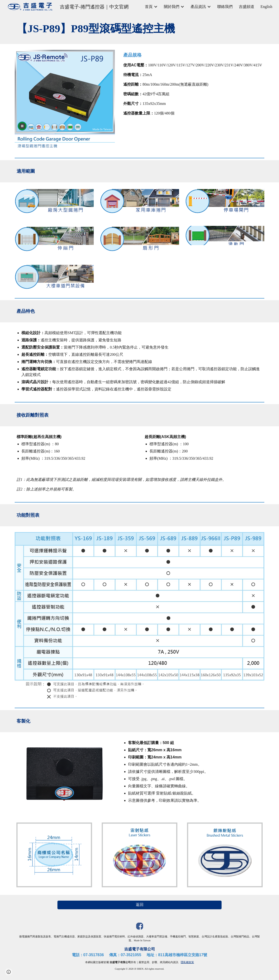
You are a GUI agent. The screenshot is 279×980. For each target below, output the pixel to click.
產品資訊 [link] (198, 7)
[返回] (139, 905)
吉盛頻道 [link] (247, 7)
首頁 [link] (149, 7)
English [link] (266, 7)
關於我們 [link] (172, 7)
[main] (139, 29)
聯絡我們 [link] (225, 7)
